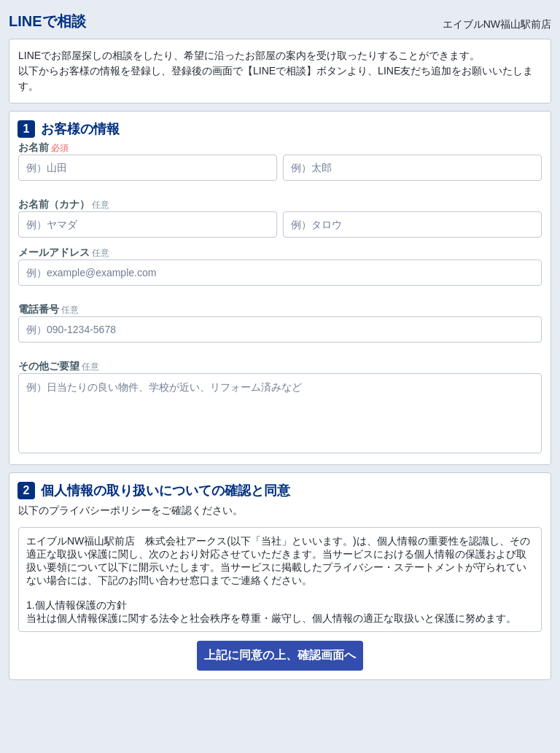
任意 (101, 205)
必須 (60, 148)
